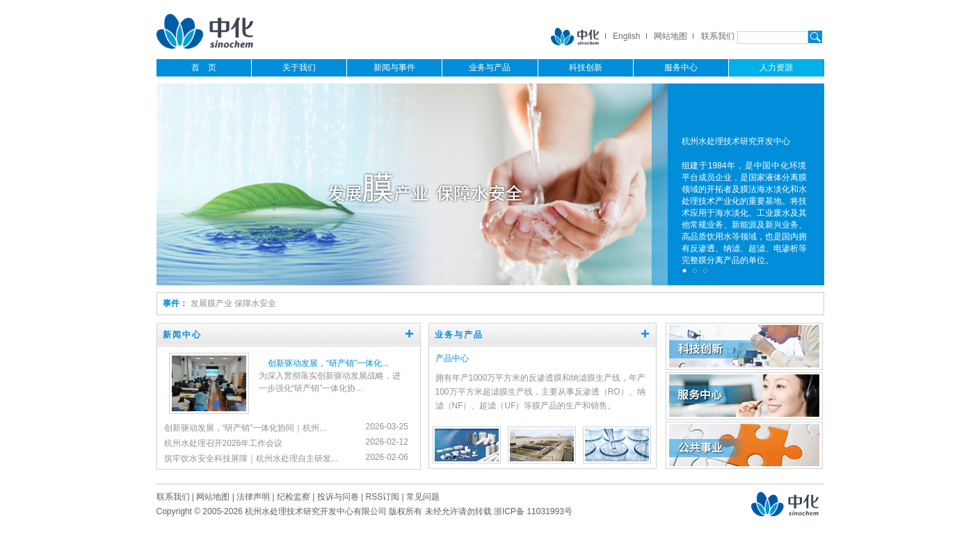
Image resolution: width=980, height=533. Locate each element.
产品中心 (452, 358)
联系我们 (718, 36)
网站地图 (670, 36)
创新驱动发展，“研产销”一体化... (328, 363)
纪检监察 (294, 497)
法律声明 (253, 497)
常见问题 (423, 497)
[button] (217, 404)
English (626, 36)
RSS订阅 (382, 497)
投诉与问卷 (338, 497)
